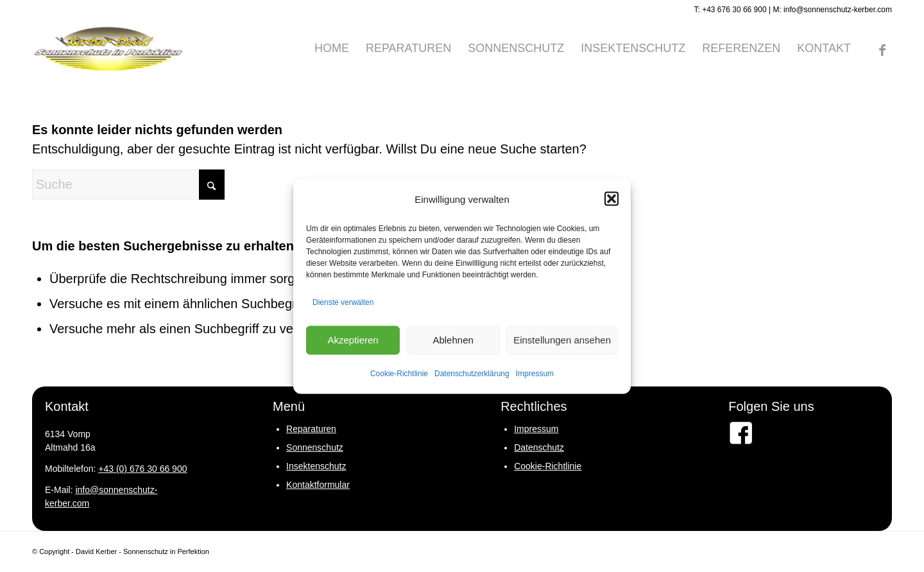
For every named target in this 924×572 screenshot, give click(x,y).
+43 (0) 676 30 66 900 (142, 469)
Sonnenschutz (315, 447)
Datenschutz (539, 447)
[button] (612, 199)
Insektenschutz (316, 466)
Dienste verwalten (343, 302)
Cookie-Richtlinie (399, 373)
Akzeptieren (353, 340)
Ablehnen (453, 340)
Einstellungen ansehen (562, 340)
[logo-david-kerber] (109, 48)
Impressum (535, 373)
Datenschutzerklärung (472, 373)
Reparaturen (311, 429)
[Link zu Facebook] (882, 48)
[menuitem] (332, 48)
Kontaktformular (318, 485)
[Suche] (128, 185)
